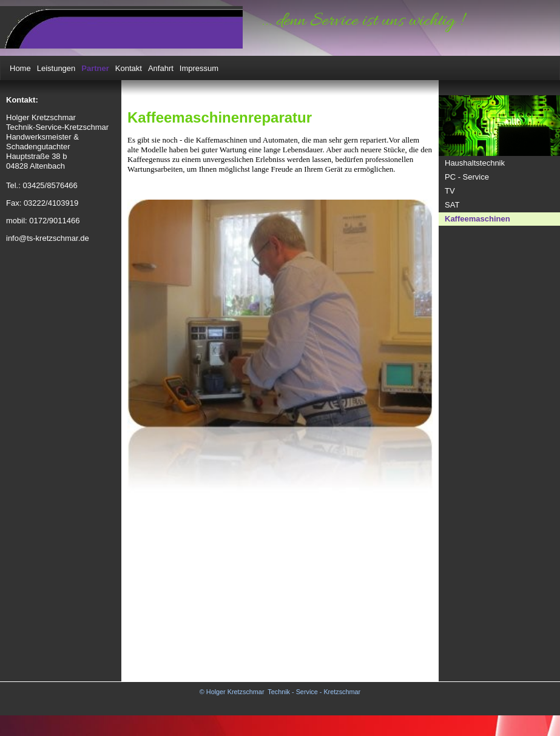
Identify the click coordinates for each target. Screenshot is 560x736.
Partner (95, 68)
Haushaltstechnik (475, 163)
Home (20, 68)
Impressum (199, 68)
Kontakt (129, 68)
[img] (121, 27)
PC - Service (467, 177)
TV (450, 191)
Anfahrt (161, 68)
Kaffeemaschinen (477, 219)
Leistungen (56, 68)
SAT (452, 205)
